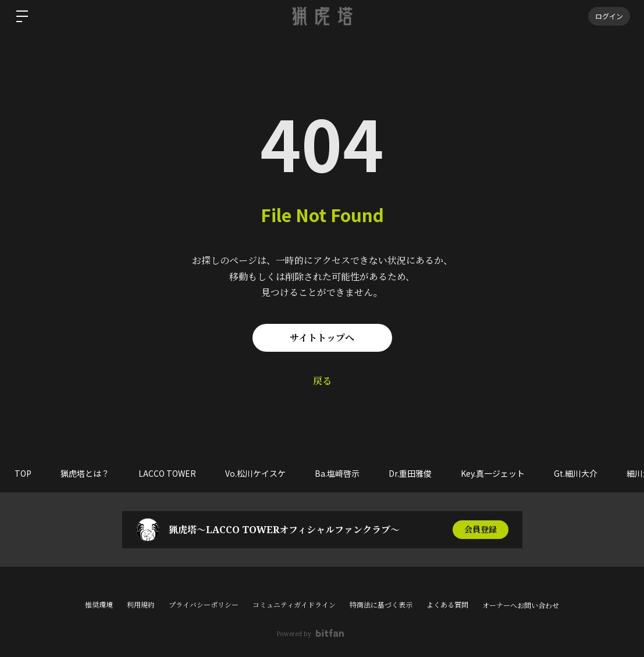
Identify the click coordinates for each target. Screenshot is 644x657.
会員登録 (481, 529)
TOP (23, 473)
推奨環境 (99, 605)
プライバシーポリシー (204, 605)
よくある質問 (447, 605)
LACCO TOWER (167, 473)
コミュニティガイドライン (294, 605)
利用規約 (141, 605)
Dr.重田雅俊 (410, 473)
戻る (322, 381)
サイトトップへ (322, 338)
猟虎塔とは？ (85, 473)
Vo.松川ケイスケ (255, 473)
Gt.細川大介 (576, 473)
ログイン (609, 16)
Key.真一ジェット (493, 473)
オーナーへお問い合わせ (521, 606)
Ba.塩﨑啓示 (337, 473)
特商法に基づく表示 (381, 605)
